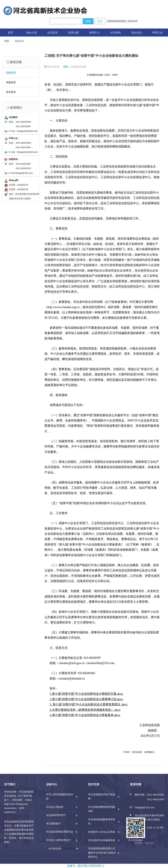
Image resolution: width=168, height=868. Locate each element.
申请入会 (157, 33)
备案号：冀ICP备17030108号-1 (86, 866)
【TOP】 (126, 752)
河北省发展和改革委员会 (60, 832)
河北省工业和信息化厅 (58, 840)
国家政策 (11, 73)
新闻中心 (94, 33)
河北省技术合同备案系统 (102, 840)
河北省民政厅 (53, 823)
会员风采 (52, 33)
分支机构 (115, 33)
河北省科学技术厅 (56, 815)
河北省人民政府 (55, 807)
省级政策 (11, 82)
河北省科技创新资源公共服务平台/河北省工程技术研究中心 (102, 853)
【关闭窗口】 (149, 752)
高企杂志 (136, 33)
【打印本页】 (137, 752)
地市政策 (11, 92)
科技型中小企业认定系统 (102, 832)
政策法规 (73, 33)
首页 (10, 33)
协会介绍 (31, 33)
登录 (100, 21)
